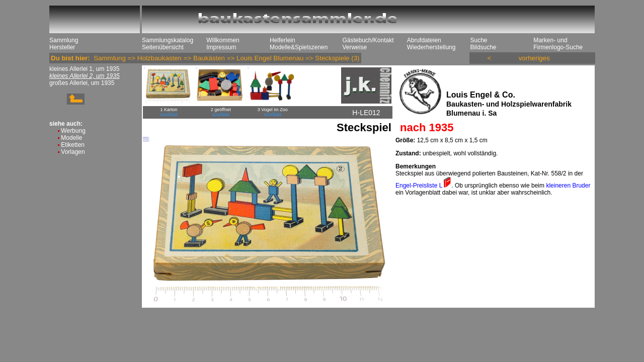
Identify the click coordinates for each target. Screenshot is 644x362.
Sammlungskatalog (168, 40)
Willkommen (223, 40)
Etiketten (73, 145)
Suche (478, 40)
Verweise (354, 47)
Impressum (221, 47)
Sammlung (64, 40)
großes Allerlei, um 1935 (82, 83)
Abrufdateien (424, 40)
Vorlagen (73, 152)
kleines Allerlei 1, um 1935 (84, 69)
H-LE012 (366, 113)
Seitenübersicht (163, 47)
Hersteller (62, 47)
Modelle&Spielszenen (299, 47)
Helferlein (283, 40)
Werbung (73, 131)
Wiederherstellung (431, 47)
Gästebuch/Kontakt (368, 40)
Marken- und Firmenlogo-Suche (558, 44)
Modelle (71, 138)
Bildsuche (483, 47)
